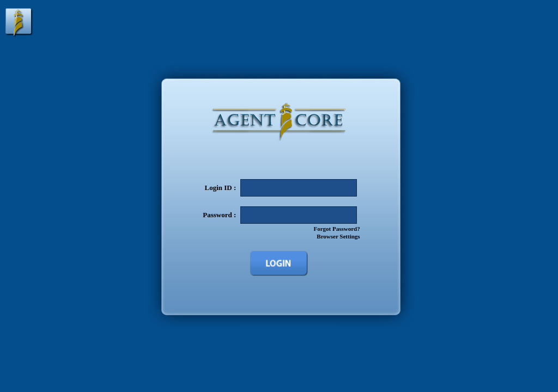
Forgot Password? (336, 229)
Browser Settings (338, 236)
